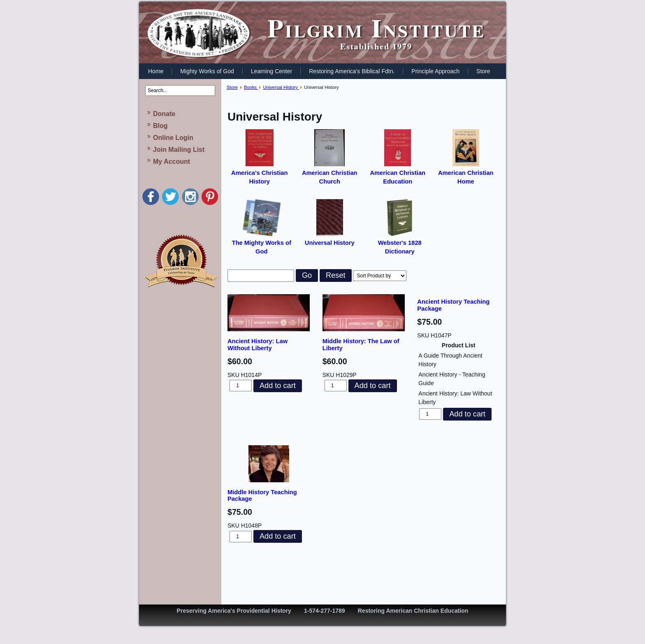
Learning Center (271, 71)
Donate (164, 114)
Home (156, 71)
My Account (172, 162)
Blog (160, 126)
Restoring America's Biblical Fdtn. (352, 71)
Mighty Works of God (207, 71)
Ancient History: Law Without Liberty (258, 345)
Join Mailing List (179, 150)
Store (483, 71)
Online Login (173, 138)
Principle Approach (435, 71)
